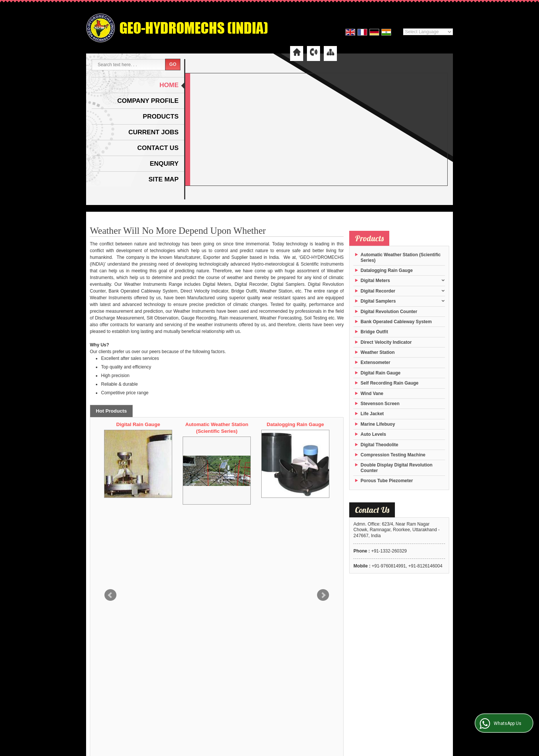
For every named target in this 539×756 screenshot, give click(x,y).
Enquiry (164, 164)
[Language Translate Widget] (428, 32)
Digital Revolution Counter (389, 312)
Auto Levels (373, 434)
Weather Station (377, 352)
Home (169, 85)
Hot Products (111, 411)
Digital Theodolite (139, 424)
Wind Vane (372, 394)
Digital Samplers (378, 301)
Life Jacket (372, 414)
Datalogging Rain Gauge (386, 270)
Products (161, 117)
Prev (110, 464)
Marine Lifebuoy (378, 424)
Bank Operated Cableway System (396, 322)
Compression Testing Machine (393, 455)
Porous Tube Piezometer (387, 481)
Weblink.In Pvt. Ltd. (434, 609)
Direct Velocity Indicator (386, 342)
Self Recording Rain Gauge (389, 383)
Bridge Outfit (374, 332)
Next (323, 464)
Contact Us (158, 148)
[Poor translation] (27, 654)
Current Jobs (153, 132)
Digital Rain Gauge (218, 424)
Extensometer (375, 362)
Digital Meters (375, 281)
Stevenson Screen (380, 404)
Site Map (164, 179)
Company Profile (148, 101)
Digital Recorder (378, 291)
